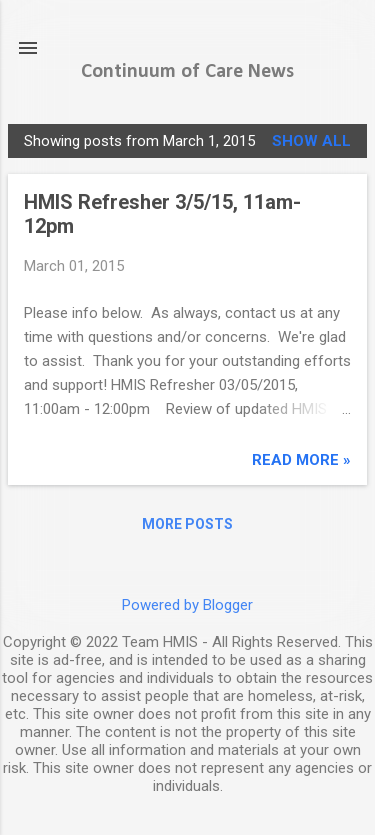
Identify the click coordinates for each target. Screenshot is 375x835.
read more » (301, 460)
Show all (311, 141)
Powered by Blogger (187, 605)
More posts (187, 524)
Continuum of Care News (187, 72)
